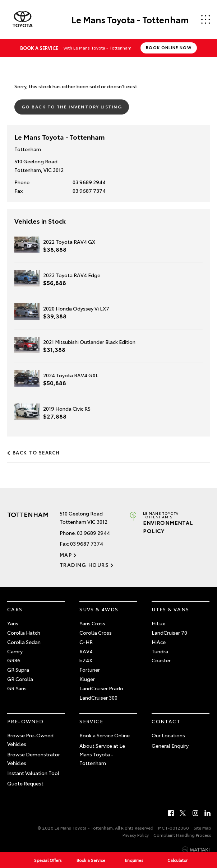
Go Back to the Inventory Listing (72, 106)
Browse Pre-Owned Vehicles (30, 739)
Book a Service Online (105, 735)
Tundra (160, 651)
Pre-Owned (26, 721)
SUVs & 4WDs (99, 609)
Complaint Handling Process (182, 835)
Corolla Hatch (24, 633)
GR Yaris (17, 688)
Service (91, 721)
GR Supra (18, 669)
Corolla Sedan (24, 642)
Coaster (161, 660)
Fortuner (90, 669)
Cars (15, 609)
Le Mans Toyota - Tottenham (130, 19)
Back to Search (36, 452)
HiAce (159, 642)
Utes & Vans (170, 609)
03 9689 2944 (89, 182)
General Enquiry (170, 746)
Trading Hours (84, 565)
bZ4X (86, 660)
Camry (15, 651)
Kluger (87, 679)
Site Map (202, 828)
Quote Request (25, 783)
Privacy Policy (136, 835)
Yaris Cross (92, 623)
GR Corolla (20, 679)
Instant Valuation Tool (33, 773)
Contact (166, 721)
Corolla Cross (96, 633)
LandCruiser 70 (169, 633)
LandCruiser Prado (101, 688)
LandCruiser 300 (98, 697)
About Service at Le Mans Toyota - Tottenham (102, 754)
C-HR (86, 642)
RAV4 (86, 651)
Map (66, 555)
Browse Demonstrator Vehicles (34, 759)
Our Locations (168, 735)
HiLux (158, 623)
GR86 (14, 660)
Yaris (13, 623)
